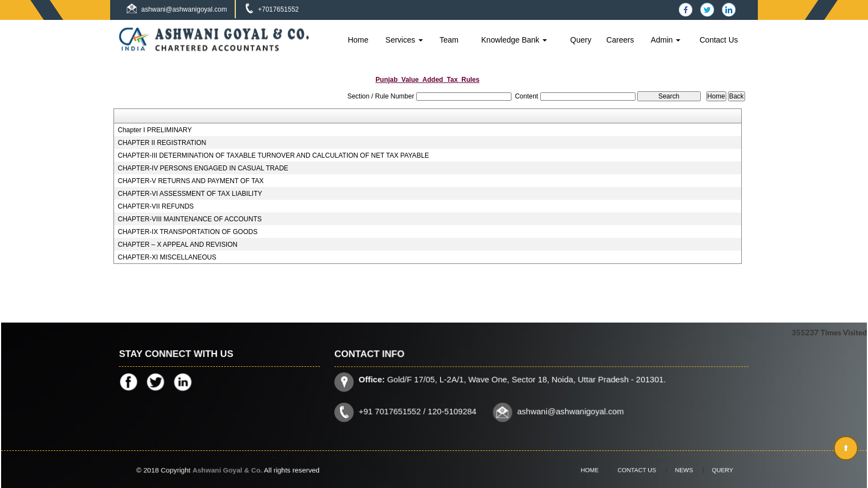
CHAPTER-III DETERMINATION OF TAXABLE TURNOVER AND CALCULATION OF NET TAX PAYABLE (273, 155)
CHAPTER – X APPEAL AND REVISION (178, 245)
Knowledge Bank (514, 40)
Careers (620, 40)
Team (449, 40)
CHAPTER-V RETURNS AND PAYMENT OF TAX (191, 181)
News (677, 470)
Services (404, 40)
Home (358, 40)
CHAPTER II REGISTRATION (162, 143)
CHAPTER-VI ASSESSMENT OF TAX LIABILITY (190, 194)
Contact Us (719, 40)
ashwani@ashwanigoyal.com (184, 9)
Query (581, 40)
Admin (666, 40)
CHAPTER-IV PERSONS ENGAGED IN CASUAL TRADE (203, 168)
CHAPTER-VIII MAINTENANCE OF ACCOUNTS (190, 219)
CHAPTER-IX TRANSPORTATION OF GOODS (188, 232)
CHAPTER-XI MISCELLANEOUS (167, 257)
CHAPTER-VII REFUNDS (156, 206)
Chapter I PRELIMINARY (155, 130)
